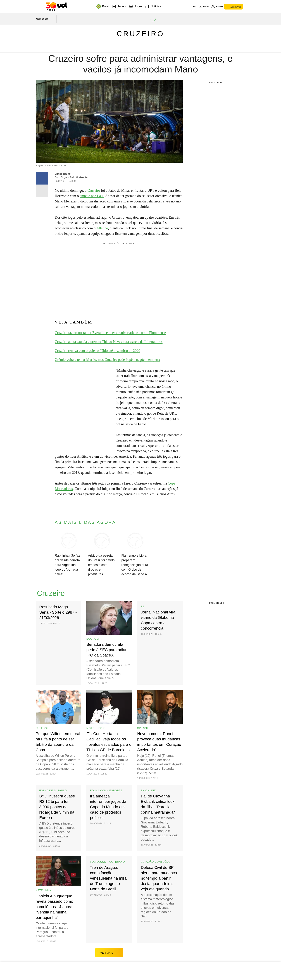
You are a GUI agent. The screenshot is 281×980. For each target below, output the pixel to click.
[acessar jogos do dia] (44, 19)
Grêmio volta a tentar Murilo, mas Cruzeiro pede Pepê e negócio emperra (107, 360)
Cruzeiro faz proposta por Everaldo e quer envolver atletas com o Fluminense (110, 333)
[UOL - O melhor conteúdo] (57, 6)
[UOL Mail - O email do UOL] (204, 7)
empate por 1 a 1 (92, 196)
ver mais (109, 953)
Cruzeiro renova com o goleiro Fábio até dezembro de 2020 (97, 351)
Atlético (102, 228)
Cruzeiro (141, 34)
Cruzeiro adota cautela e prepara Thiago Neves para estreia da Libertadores (109, 342)
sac (195, 7)
